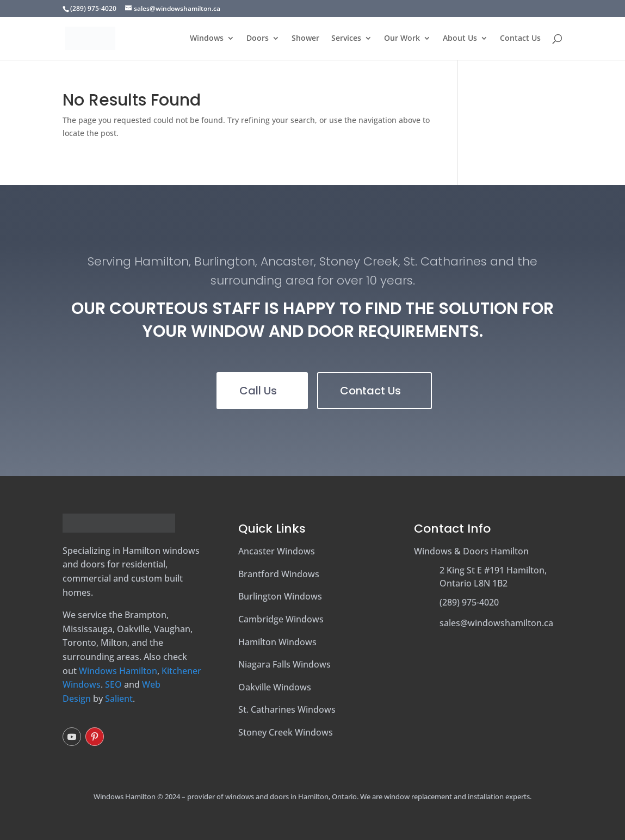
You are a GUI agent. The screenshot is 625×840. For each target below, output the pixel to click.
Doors (258, 39)
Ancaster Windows (277, 551)
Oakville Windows (275, 687)
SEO (113, 684)
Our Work (402, 39)
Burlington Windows (280, 596)
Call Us (258, 391)
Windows (207, 39)
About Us (460, 39)
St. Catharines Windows (287, 709)
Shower (305, 39)
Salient (119, 699)
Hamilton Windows (277, 642)
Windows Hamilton (118, 671)
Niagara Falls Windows (284, 664)
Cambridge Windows (281, 619)
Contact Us (520, 39)
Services (346, 39)
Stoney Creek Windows (286, 732)
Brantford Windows (279, 574)
